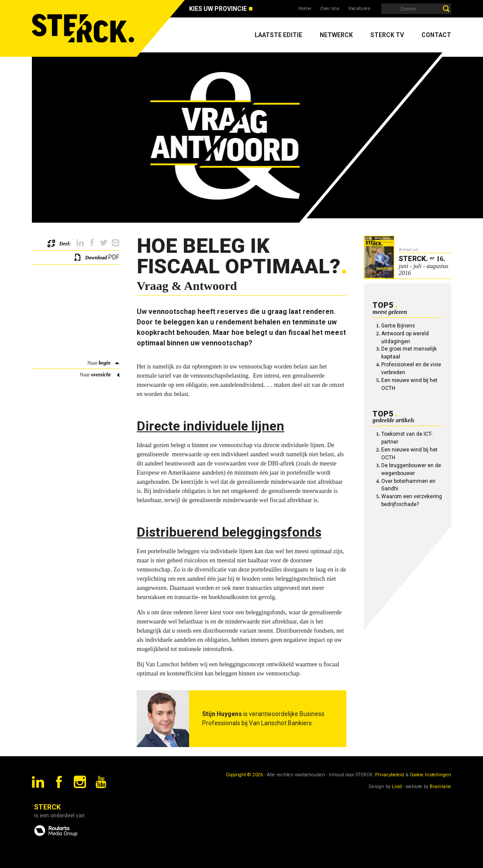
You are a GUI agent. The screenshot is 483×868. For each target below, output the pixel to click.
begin (105, 363)
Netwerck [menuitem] (336, 35)
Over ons (330, 9)
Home (305, 9)
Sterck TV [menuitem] (387, 35)
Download (96, 258)
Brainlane (440, 787)
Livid (397, 787)
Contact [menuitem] (436, 35)
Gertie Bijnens (398, 326)
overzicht (101, 375)
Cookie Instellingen (430, 775)
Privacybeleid (390, 775)
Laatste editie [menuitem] (278, 35)
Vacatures (359, 9)
